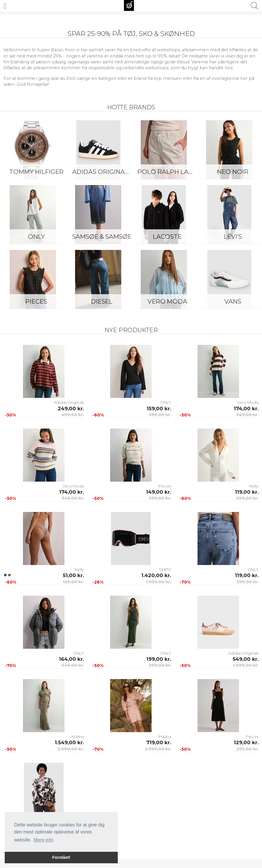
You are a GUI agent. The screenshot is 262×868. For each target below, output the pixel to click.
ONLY (36, 237)
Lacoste (167, 237)
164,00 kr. (71, 659)
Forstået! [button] (61, 857)
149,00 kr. (159, 492)
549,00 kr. (73, 665)
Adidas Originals (102, 172)
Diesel (102, 301)
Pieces (36, 301)
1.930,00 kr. (158, 582)
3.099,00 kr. (71, 749)
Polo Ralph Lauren (169, 172)
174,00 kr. (246, 409)
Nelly (254, 486)
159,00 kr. (159, 409)
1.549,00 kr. (69, 742)
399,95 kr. (247, 582)
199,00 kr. (159, 659)
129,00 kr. (73, 582)
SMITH (165, 569)
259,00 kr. (247, 749)
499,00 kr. (73, 415)
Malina (78, 737)
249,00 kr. (71, 409)
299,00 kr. (160, 498)
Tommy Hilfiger (36, 172)
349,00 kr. (247, 415)
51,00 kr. (73, 575)
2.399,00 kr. (158, 749)
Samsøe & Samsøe (102, 237)
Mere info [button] (43, 840)
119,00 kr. (247, 492)
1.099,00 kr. (246, 665)
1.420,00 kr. (156, 575)
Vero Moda (167, 301)
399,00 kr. (160, 415)
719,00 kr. (159, 742)
